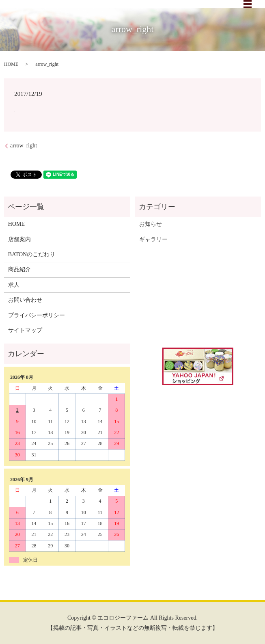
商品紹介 (19, 269)
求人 (14, 285)
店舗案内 (19, 239)
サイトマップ (25, 330)
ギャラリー (153, 239)
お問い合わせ (25, 300)
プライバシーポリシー (37, 315)
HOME (11, 64)
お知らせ (151, 224)
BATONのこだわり (32, 254)
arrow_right (24, 146)
